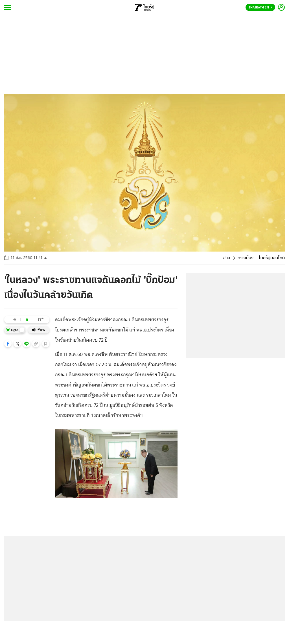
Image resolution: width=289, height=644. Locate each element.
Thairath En (260, 8)
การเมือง (245, 258)
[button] (8, 344)
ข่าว (227, 258)
